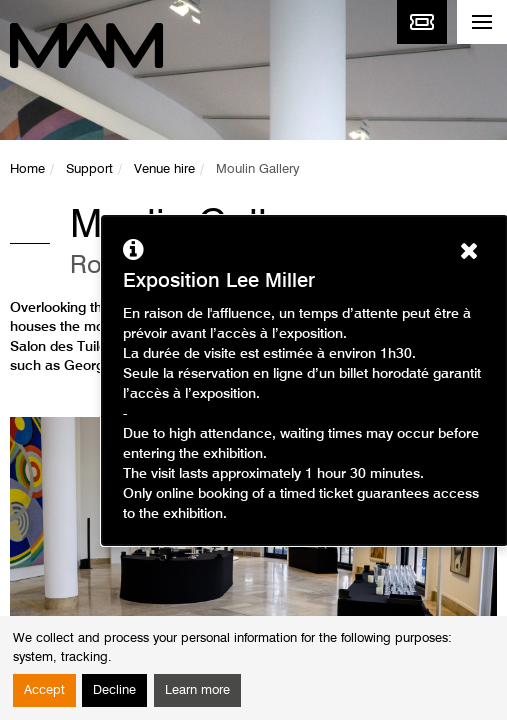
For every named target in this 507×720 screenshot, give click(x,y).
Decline (114, 690)
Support (89, 169)
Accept (44, 690)
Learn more (197, 690)
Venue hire (164, 169)
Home (27, 169)
